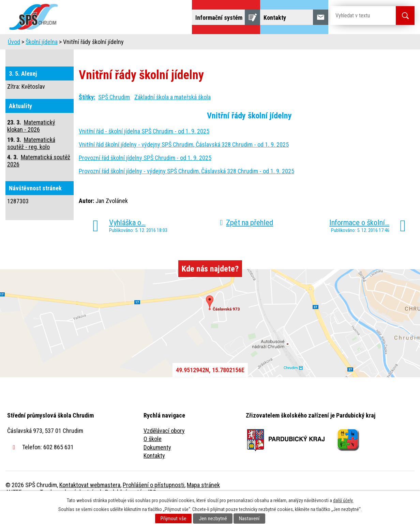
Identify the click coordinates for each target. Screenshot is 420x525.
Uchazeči (119, 43)
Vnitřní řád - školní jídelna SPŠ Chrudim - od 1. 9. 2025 (144, 150)
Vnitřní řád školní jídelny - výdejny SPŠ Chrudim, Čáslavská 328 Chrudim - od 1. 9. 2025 (184, 164)
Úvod (58, 43)
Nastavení (249, 519)
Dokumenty (157, 466)
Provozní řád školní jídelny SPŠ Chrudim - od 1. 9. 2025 (145, 177)
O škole (153, 458)
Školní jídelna (216, 43)
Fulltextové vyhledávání (377, 43)
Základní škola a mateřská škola (172, 116)
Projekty (322, 43)
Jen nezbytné (213, 519)
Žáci (253, 43)
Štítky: (87, 116)
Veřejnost (285, 43)
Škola (86, 43)
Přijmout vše (174, 519)
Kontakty (154, 475)
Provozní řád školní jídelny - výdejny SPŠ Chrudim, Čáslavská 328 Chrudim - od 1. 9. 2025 (186, 190)
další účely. (343, 500)
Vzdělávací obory (164, 450)
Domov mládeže (165, 43)
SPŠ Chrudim (114, 116)
